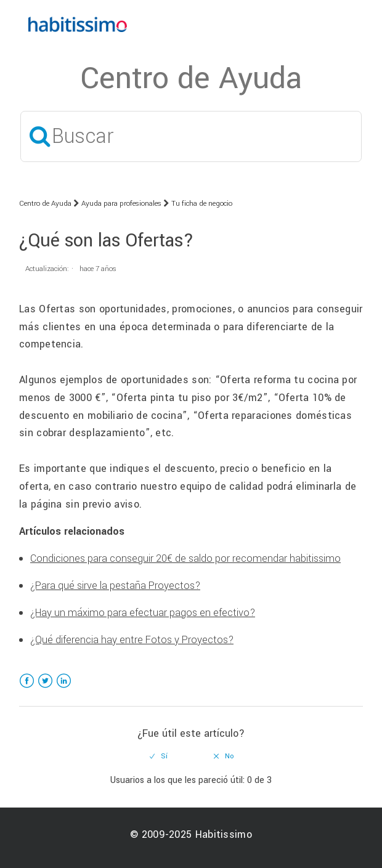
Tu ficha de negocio (202, 204)
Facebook (27, 688)
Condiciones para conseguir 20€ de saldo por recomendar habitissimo (185, 558)
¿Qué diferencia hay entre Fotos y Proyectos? (132, 640)
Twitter (45, 688)
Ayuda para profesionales (121, 204)
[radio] (159, 756)
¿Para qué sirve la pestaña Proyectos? (115, 586)
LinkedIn (64, 688)
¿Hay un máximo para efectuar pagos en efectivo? (143, 613)
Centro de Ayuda (45, 204)
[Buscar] (191, 136)
